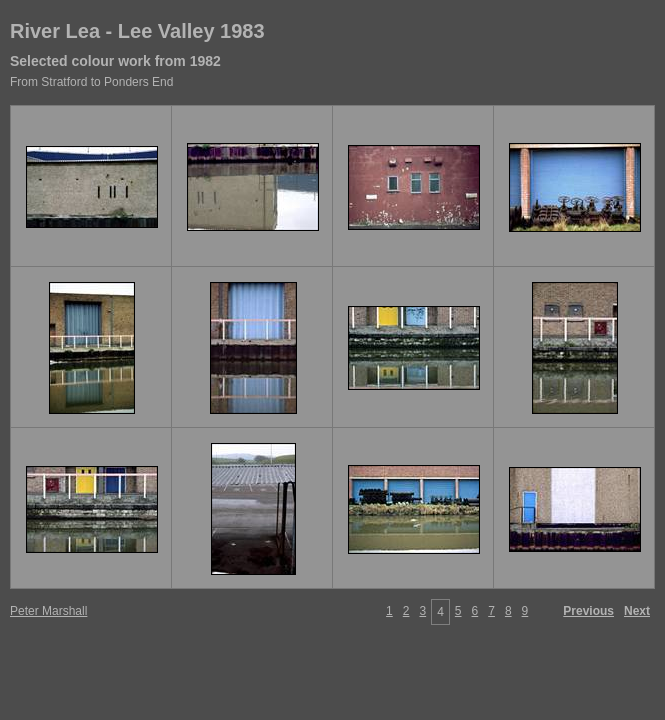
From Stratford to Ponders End (91, 82)
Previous (588, 611)
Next (637, 611)
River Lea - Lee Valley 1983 (137, 31)
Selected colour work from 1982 (115, 61)
